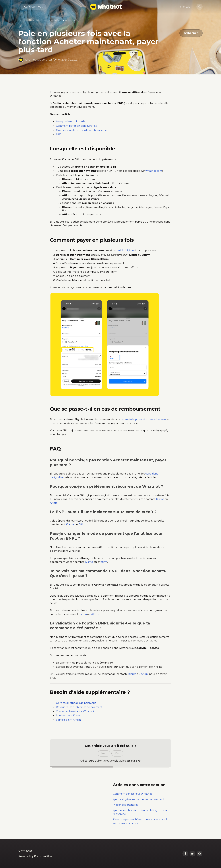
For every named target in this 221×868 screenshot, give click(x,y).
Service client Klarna (69, 716)
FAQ (59, 134)
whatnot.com (154, 171)
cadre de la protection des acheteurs (143, 419)
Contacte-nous (33, 7)
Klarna (160, 499)
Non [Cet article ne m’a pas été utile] (104, 753)
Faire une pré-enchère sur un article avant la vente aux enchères (141, 821)
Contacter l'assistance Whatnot (75, 711)
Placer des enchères (125, 805)
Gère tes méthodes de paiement (76, 703)
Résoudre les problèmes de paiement (79, 707)
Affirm (54, 503)
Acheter (56, 20)
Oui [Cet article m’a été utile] (117, 753)
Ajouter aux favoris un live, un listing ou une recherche (140, 812)
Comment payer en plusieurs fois (76, 126)
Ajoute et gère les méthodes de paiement (139, 799)
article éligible (125, 251)
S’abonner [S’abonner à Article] (191, 33)
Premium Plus (43, 856)
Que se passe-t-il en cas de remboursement (83, 130)
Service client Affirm (68, 720)
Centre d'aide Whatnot (33, 20)
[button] (187, 7)
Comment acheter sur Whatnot (133, 794)
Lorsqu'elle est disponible (72, 122)
